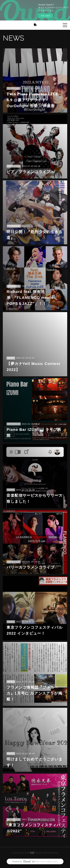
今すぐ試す (46, 16)
